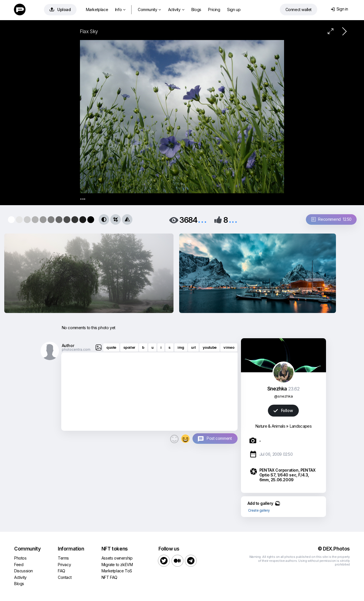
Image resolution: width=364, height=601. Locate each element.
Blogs (196, 10)
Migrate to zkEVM (117, 565)
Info (120, 10)
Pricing (214, 10)
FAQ (62, 571)
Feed (19, 565)
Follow (283, 410)
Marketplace (97, 10)
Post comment (219, 438)
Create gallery (259, 510)
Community (149, 10)
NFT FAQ (109, 577)
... (202, 219)
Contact (65, 577)
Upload (60, 10)
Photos (20, 558)
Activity (176, 10)
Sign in (339, 9)
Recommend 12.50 (331, 219)
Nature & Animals (270, 426)
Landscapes (300, 426)
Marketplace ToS (117, 571)
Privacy (64, 565)
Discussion (24, 571)
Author (68, 345)
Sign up (234, 10)
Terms (63, 558)
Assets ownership (117, 558)
